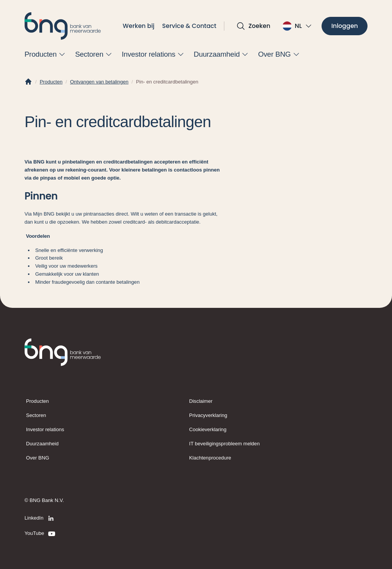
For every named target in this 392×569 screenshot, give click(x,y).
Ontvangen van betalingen (99, 82)
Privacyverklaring (208, 415)
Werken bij (139, 26)
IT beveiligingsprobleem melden (224, 444)
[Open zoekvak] (253, 26)
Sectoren (36, 415)
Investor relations (45, 429)
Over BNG (38, 458)
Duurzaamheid (42, 444)
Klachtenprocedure (210, 458)
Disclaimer (201, 401)
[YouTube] (40, 534)
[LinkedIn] (40, 518)
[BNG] (63, 26)
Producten (51, 82)
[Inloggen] (345, 26)
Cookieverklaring (208, 429)
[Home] (28, 82)
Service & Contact (189, 26)
